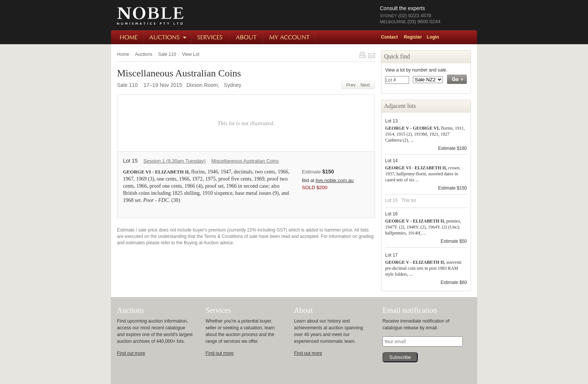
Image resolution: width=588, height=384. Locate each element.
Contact (389, 37)
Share (372, 55)
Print (362, 55)
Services (211, 37)
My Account (290, 37)
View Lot (190, 54)
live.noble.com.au (335, 180)
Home (128, 37)
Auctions (168, 37)
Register (413, 37)
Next (366, 85)
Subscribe (400, 357)
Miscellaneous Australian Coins (245, 161)
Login (433, 37)
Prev (350, 85)
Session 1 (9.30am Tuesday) (174, 161)
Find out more (131, 353)
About (247, 37)
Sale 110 (167, 54)
